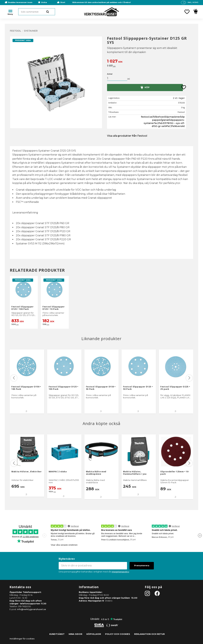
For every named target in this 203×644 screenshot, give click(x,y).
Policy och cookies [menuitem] (118, 634)
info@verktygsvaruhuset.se (32, 609)
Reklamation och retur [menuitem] (149, 634)
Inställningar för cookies (22, 639)
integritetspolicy (120, 572)
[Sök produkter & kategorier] (37, 12)
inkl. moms (193, 2)
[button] (187, 12)
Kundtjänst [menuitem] (57, 634)
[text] (150, 61)
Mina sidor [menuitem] (75, 634)
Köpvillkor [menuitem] (94, 634)
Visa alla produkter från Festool (127, 136)
